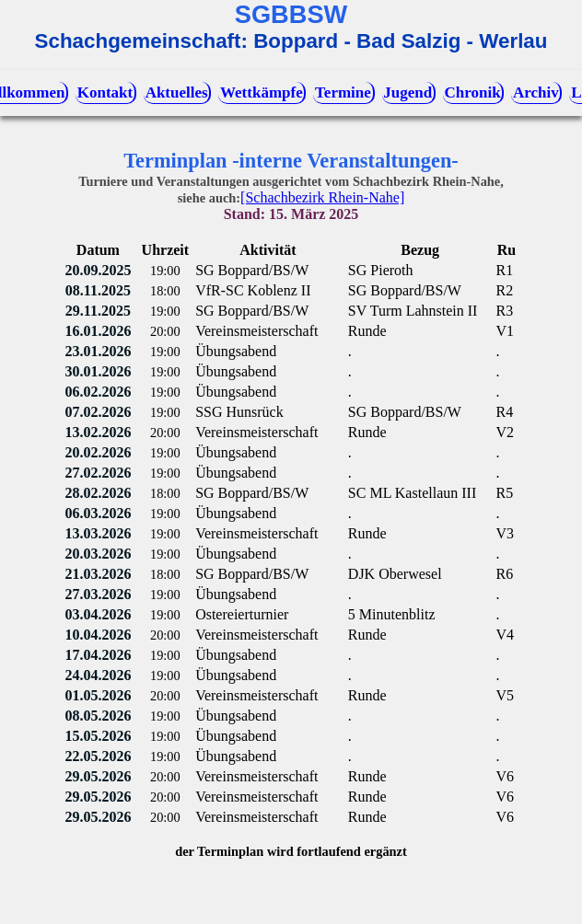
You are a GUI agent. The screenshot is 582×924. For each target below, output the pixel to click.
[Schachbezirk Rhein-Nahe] (322, 197)
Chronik (473, 92)
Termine (343, 92)
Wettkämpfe (262, 92)
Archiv (536, 92)
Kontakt (105, 92)
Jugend (407, 92)
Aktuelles (177, 92)
